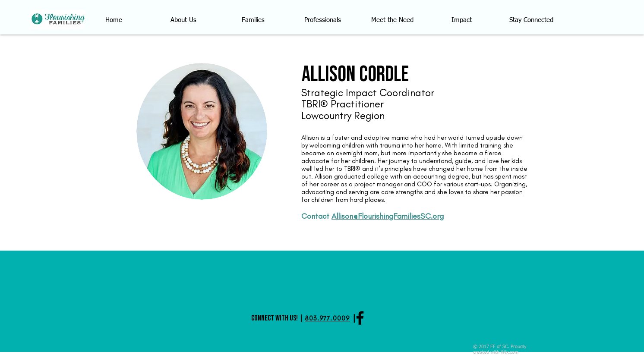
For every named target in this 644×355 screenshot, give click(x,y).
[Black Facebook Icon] (360, 318)
